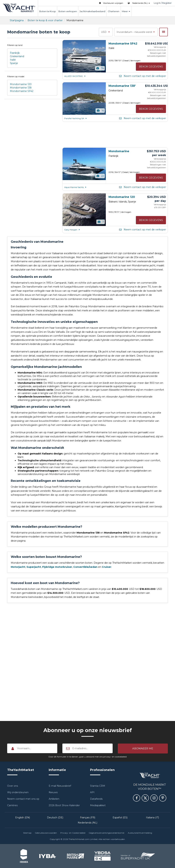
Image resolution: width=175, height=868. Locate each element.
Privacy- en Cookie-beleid (73, 833)
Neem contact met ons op (23, 799)
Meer (126, 11)
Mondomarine (119, 151)
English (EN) (23, 818)
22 (100, 176)
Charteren (114, 11)
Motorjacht (18, 567)
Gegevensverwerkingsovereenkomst (107, 833)
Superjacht (34, 567)
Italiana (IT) (152, 818)
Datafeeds (96, 799)
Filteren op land (15, 45)
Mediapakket (98, 805)
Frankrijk (15, 53)
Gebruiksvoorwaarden (46, 833)
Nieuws (53, 792)
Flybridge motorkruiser (57, 567)
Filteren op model (16, 76)
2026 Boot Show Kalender (64, 805)
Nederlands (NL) (87, 823)
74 (100, 68)
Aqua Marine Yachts (76, 187)
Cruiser (107, 567)
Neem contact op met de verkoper (142, 76)
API (92, 792)
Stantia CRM (98, 786)
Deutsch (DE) (55, 818)
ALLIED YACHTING (75, 76)
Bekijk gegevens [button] (151, 67)
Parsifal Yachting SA (76, 118)
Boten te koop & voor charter (45, 20)
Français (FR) (88, 818)
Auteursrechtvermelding (140, 833)
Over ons (13, 786)
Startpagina (17, 20)
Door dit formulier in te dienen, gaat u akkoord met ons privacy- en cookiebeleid (88, 757)
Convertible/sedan (85, 567)
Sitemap (27, 833)
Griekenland (17, 56)
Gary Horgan (72, 230)
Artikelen (54, 799)
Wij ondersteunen (18, 792)
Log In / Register (163, 3)
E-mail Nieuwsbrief (60, 786)
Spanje (14, 63)
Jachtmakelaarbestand (92, 11)
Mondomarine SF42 (22, 91)
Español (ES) (120, 818)
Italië (13, 60)
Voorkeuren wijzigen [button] (111, 3)
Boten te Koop (48, 11)
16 (100, 111)
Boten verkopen (68, 11)
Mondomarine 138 (21, 88)
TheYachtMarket (19, 8)
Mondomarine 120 (21, 84)
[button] (143, 749)
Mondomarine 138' (122, 86)
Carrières (12, 805)
